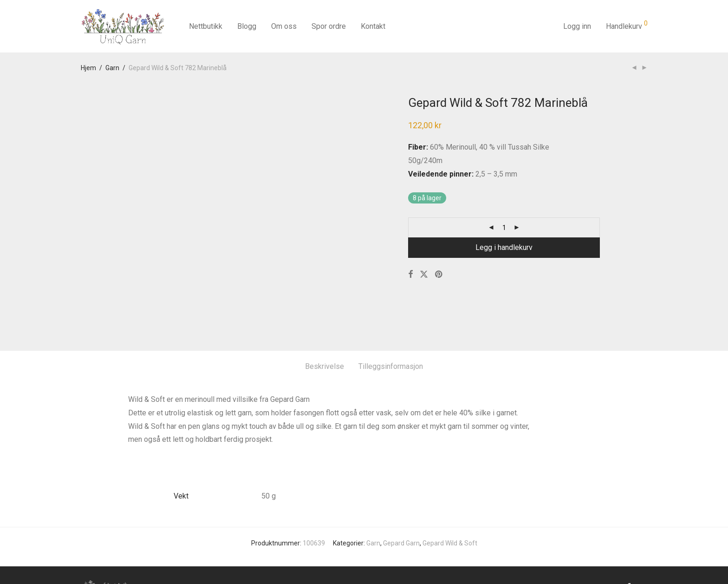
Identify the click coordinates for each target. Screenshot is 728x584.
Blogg (247, 26)
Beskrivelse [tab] (325, 322)
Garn (112, 68)
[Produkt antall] (504, 228)
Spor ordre (329, 26)
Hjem (88, 68)
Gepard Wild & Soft (450, 499)
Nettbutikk (206, 26)
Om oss (284, 26)
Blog (214, 543)
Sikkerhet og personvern (322, 543)
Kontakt (373, 26)
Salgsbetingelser (253, 543)
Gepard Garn (401, 499)
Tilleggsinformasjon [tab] (391, 322)
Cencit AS (633, 564)
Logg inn (577, 26)
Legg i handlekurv (504, 247)
